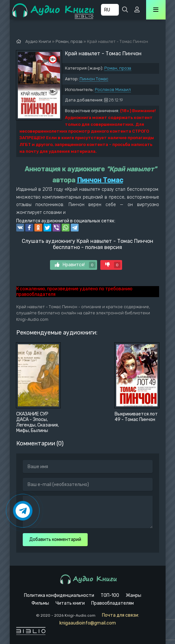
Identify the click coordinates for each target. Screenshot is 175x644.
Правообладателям (112, 603)
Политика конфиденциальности (59, 595)
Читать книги (70, 603)
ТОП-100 (110, 595)
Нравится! (75, 265)
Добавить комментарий (55, 539)
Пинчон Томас (94, 79)
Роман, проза (118, 68)
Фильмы (40, 603)
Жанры (133, 595)
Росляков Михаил (113, 90)
